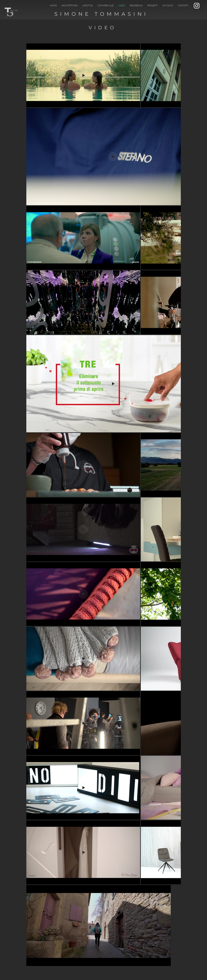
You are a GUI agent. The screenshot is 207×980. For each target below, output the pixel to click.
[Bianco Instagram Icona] (197, 6)
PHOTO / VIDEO (14, 10)
